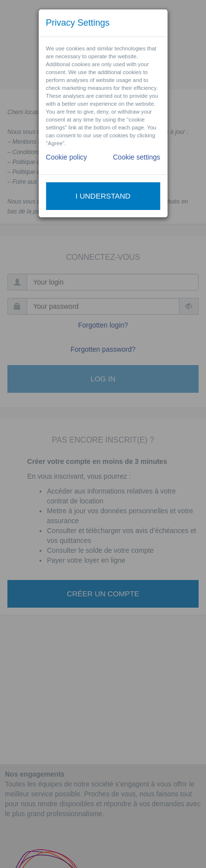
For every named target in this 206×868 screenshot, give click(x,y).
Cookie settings (136, 157)
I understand (103, 196)
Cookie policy (66, 157)
